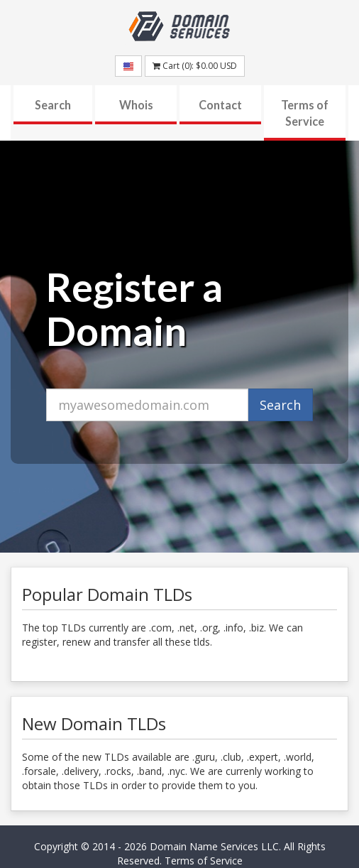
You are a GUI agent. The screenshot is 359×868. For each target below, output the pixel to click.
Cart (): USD (195, 66)
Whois (136, 105)
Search (53, 105)
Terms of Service (305, 113)
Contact (220, 105)
